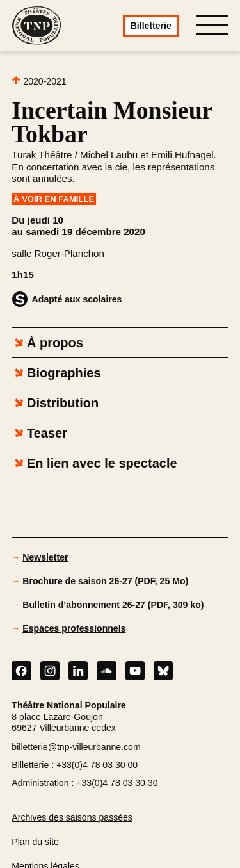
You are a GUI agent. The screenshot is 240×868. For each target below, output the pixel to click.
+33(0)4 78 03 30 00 (97, 765)
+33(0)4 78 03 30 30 (117, 783)
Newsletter (45, 557)
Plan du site (35, 842)
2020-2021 (39, 81)
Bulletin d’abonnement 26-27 (113, 605)
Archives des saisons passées (72, 817)
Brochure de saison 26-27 (105, 581)
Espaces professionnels (74, 628)
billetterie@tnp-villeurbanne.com (76, 747)
